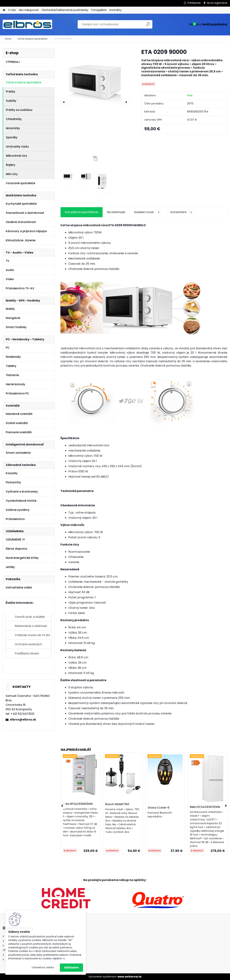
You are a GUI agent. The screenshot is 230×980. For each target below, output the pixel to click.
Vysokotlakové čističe (21, 501)
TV (8, 261)
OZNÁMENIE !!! (15, 540)
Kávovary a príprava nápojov (26, 231)
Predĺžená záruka (27, 653)
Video (10, 279)
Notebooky (13, 357)
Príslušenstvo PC (17, 393)
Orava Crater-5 (158, 808)
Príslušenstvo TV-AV (20, 288)
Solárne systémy (18, 510)
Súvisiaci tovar (148, 212)
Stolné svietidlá (17, 423)
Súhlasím (71, 968)
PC (8, 348)
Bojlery (11, 165)
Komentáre (182, 212)
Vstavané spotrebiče (20, 183)
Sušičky (11, 101)
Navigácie (13, 318)
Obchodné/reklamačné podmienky (65, 10)
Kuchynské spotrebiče (21, 204)
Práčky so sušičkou (19, 110)
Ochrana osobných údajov (28, 646)
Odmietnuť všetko (43, 968)
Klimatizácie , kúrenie (21, 240)
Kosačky (12, 473)
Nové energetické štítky (22, 558)
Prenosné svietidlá (19, 432)
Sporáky (12, 137)
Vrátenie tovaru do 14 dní (32, 635)
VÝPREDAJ (13, 62)
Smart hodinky (16, 327)
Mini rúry (12, 174)
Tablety (11, 366)
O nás (12, 10)
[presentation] (64, 102)
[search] (148, 26)
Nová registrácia (217, 3)
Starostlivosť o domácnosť (25, 213)
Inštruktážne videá (19, 587)
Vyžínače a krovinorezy (22, 492)
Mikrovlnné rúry (17, 156)
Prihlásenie (194, 3)
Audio (10, 270)
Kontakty (116, 10)
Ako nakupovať (29, 10)
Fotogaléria (99, 10)
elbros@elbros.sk (23, 720)
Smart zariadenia (18, 453)
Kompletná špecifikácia (81, 212)
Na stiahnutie (116, 212)
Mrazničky (13, 128)
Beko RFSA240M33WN (78, 804)
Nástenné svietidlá (19, 414)
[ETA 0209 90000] (95, 83)
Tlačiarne (12, 375)
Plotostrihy (13, 482)
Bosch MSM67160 (117, 804)
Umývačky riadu (17, 147)
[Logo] (27, 24)
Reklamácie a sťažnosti (31, 626)
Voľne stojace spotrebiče (32, 39)
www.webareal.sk (130, 977)
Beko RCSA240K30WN (205, 807)
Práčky (11, 92)
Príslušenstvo (15, 519)
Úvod (8, 39)
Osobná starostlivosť (21, 222)
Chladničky (14, 119)
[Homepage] (4, 10)
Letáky (10, 567)
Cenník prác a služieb (30, 617)
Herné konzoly (15, 384)
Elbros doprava (16, 549)
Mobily (10, 309)
